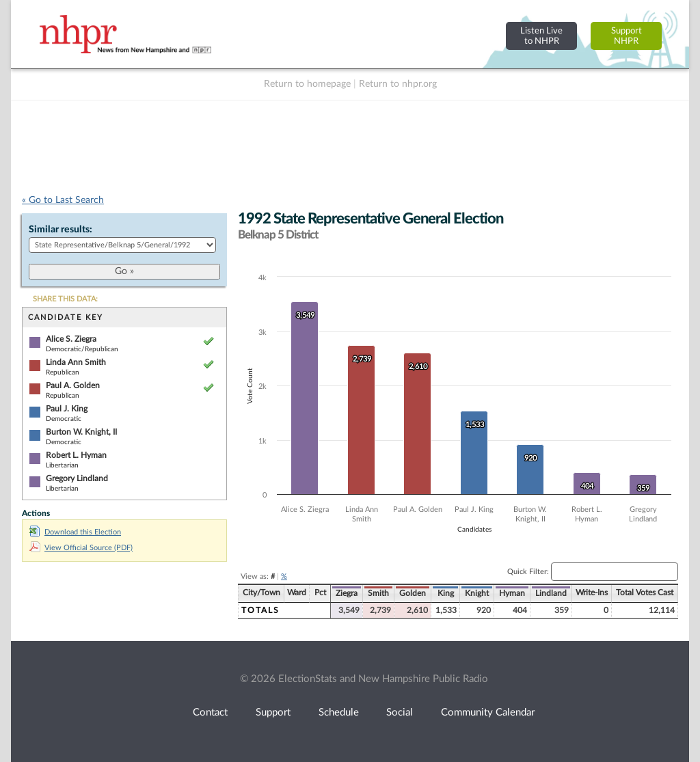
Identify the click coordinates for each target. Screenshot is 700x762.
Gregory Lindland (77, 478)
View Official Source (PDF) (81, 548)
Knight (477, 593)
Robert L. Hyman (76, 455)
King (446, 593)
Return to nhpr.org (398, 84)
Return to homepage (307, 84)
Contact (210, 712)
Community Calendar (488, 712)
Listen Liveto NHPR (541, 36)
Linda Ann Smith (76, 362)
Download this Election (75, 532)
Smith (378, 593)
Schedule (339, 712)
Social (400, 712)
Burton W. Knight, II (81, 432)
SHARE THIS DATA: (65, 299)
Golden (413, 593)
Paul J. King (67, 409)
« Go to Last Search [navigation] (63, 200)
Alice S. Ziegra (71, 339)
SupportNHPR (627, 36)
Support (273, 712)
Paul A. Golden (73, 385)
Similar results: (60, 230)
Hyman (512, 593)
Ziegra (347, 593)
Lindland (551, 593)
